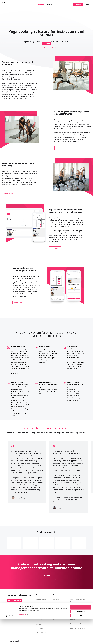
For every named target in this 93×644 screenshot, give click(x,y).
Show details (22, 639)
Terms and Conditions (77, 624)
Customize (81, 636)
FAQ (72, 605)
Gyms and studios (42, 607)
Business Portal (58, 607)
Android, (77, 599)
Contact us (74, 620)
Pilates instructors (42, 616)
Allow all (81, 632)
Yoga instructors (41, 620)
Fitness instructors (42, 603)
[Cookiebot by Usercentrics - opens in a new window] (9, 641)
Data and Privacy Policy (78, 628)
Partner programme (60, 620)
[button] (47, 43)
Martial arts (40, 628)
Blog (55, 616)
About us (73, 616)
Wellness (39, 624)
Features (56, 599)
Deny (81, 640)
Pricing (55, 603)
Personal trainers (42, 612)
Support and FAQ (59, 612)
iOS (81, 599)
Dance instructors (42, 599)
